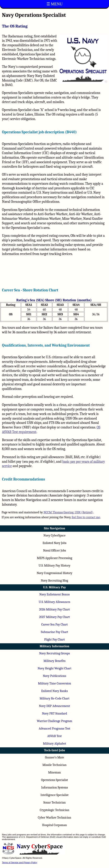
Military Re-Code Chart (54, 698)
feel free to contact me (86, 517)
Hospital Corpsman (54, 825)
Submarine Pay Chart (55, 632)
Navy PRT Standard (54, 714)
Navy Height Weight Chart (54, 668)
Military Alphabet (54, 744)
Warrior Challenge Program (54, 721)
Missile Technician (55, 765)
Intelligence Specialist (55, 795)
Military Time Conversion (54, 683)
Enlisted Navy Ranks (54, 691)
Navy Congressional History (54, 573)
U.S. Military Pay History (54, 566)
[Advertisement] (54, 271)
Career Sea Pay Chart (54, 624)
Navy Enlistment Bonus (54, 594)
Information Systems (55, 787)
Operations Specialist (54, 780)
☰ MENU (55, 4)
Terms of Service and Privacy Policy (20, 862)
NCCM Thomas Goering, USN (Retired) (68, 512)
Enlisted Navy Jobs (54, 543)
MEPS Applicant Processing (54, 558)
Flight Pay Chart (54, 640)
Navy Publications (54, 676)
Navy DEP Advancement (54, 706)
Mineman (54, 772)
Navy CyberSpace (54, 535)
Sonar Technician (54, 803)
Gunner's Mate (54, 757)
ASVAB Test (54, 736)
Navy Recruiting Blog (55, 581)
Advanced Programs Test (54, 729)
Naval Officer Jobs (55, 551)
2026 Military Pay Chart (54, 609)
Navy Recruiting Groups (54, 653)
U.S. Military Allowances (54, 602)
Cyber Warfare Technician (54, 818)
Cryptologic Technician (54, 810)
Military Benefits (54, 661)
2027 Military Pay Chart (54, 617)
